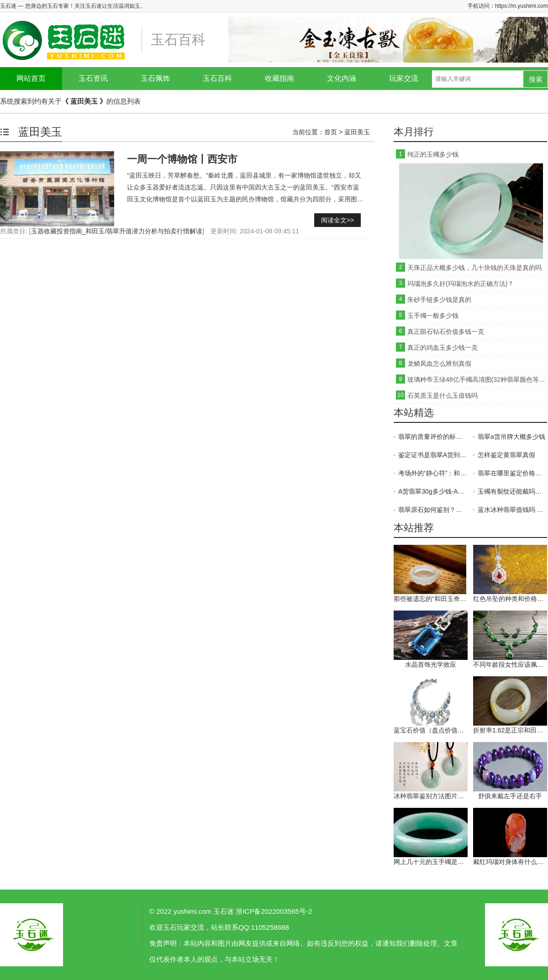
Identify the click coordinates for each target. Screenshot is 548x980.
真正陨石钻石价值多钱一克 (446, 332)
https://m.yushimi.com (522, 6)
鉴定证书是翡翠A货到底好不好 (433, 455)
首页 (331, 132)
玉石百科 (217, 78)
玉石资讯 (93, 78)
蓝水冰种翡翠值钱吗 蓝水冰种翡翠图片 (512, 510)
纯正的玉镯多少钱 (433, 154)
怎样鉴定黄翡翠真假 (506, 455)
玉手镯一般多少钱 (433, 316)
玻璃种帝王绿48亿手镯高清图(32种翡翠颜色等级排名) (477, 379)
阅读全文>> (337, 220)
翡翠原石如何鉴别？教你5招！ (433, 510)
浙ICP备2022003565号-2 (274, 911)
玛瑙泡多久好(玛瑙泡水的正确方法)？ (461, 284)
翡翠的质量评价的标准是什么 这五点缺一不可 (433, 437)
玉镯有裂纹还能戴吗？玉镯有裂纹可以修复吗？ (512, 491)
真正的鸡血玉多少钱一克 (443, 348)
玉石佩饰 (155, 78)
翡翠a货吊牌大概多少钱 (511, 437)
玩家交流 (404, 78)
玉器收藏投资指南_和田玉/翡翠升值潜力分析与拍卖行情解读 (117, 231)
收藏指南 (279, 78)
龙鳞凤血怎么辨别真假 (439, 364)
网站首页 (31, 78)
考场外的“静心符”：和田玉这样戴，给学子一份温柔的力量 (433, 473)
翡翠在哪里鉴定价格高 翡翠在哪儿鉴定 (512, 473)
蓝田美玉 (357, 132)
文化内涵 (342, 78)
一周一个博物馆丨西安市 (182, 159)
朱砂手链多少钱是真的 (439, 300)
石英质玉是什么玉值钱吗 (443, 395)
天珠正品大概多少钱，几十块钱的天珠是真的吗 (474, 268)
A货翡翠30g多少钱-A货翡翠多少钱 (433, 491)
